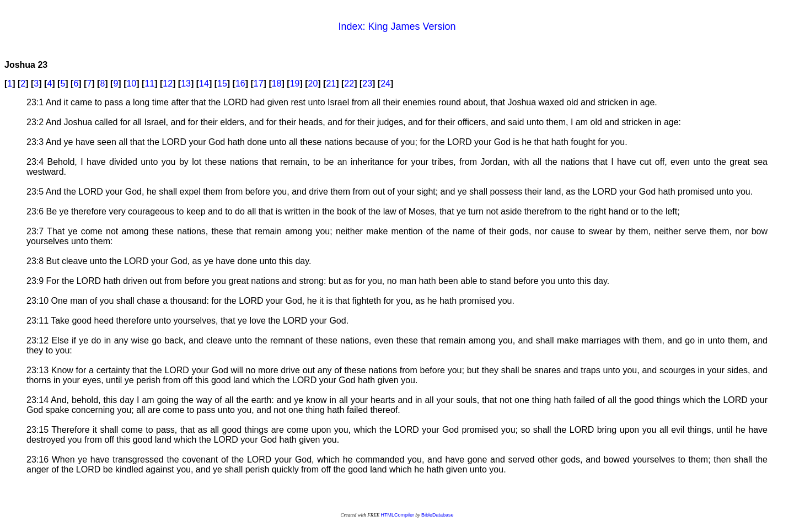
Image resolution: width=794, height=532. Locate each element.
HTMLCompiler (397, 515)
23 (367, 84)
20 (313, 84)
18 (277, 84)
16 (240, 84)
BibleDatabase (438, 515)
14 (204, 84)
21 (331, 84)
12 (168, 84)
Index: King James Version (397, 26)
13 (186, 84)
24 (385, 84)
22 (349, 84)
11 (149, 84)
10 (131, 84)
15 (222, 84)
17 (259, 84)
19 (295, 84)
